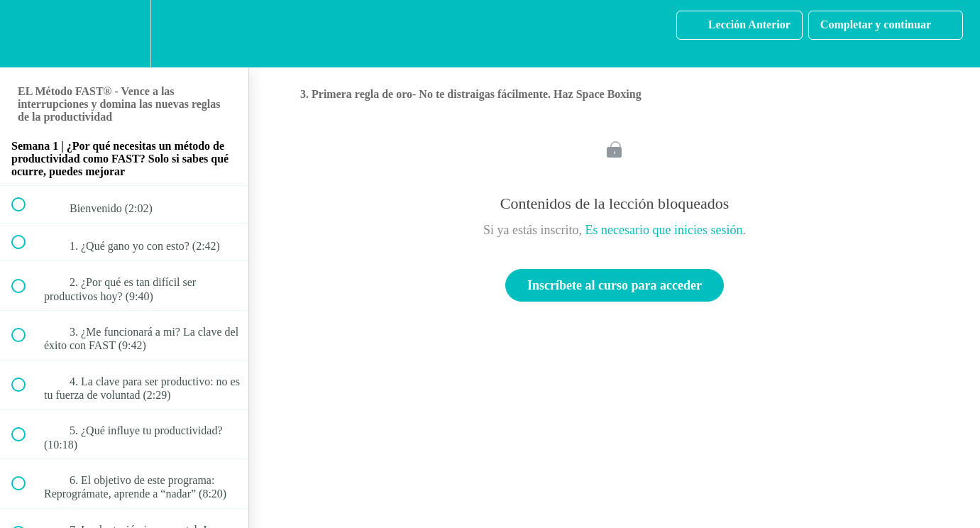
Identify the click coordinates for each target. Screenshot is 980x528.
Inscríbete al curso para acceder (615, 285)
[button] (26, 34)
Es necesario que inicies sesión (664, 230)
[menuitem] (124, 34)
